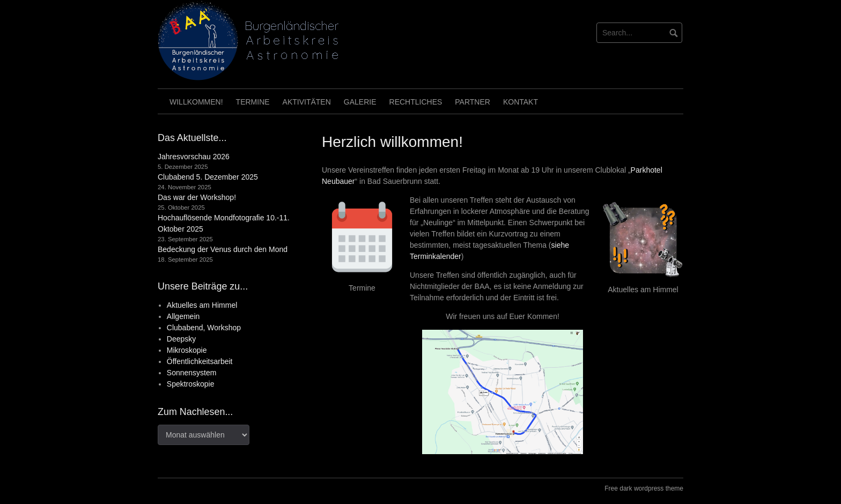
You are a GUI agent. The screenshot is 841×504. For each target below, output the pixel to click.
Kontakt (521, 102)
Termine (253, 102)
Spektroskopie (191, 384)
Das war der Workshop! (197, 197)
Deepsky (181, 339)
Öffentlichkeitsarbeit (200, 361)
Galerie (360, 102)
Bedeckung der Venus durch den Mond (223, 249)
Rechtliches (416, 102)
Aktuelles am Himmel (202, 305)
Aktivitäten (307, 102)
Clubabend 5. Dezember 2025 (208, 177)
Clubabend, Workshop (204, 328)
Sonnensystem (192, 373)
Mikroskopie (187, 350)
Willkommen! (196, 102)
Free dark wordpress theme (644, 488)
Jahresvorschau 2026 (194, 157)
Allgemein (183, 316)
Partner (473, 102)
